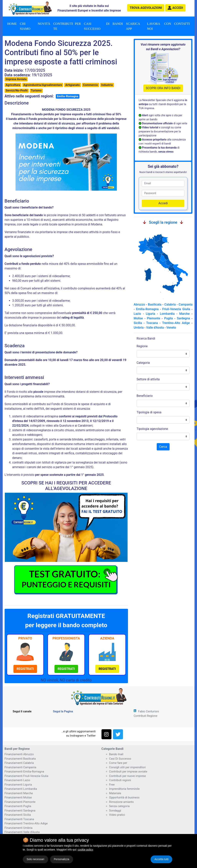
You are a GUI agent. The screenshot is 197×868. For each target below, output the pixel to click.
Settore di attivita (148, 379)
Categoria (143, 363)
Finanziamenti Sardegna (20, 811)
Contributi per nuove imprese (128, 776)
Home (12, 24)
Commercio (91, 85)
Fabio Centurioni (149, 711)
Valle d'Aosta (155, 328)
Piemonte (154, 318)
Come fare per (118, 763)
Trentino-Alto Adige (176, 323)
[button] (175, 8)
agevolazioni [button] (146, 8)
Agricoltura (13, 85)
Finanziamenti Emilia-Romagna (24, 772)
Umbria (139, 328)
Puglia (169, 318)
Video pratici (117, 815)
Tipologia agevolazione (152, 429)
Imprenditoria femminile (124, 789)
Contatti (182, 24)
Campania (185, 304)
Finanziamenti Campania (20, 767)
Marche (185, 314)
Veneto (171, 328)
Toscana (152, 323)
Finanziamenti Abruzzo (19, 754)
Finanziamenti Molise (18, 797)
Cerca (163, 447)
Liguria (150, 314)
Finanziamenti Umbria (19, 828)
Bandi (118, 24)
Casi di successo (97, 26)
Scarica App (133, 26)
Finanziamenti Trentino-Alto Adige (26, 823)
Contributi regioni (120, 780)
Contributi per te (67, 26)
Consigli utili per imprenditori (127, 767)
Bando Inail (116, 754)
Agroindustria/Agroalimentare (43, 85)
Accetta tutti (161, 859)
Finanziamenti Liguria (18, 785)
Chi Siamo (25, 26)
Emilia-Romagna (68, 96)
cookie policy (85, 850)
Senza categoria (119, 806)
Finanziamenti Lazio (17, 780)
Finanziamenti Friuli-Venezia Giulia (26, 776)
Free (112, 785)
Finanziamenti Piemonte (20, 802)
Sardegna (183, 318)
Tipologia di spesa (149, 412)
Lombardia (167, 314)
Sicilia (138, 323)
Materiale (115, 793)
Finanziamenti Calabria (19, 763)
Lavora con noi (159, 26)
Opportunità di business (124, 797)
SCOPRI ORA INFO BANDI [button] (163, 88)
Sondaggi (115, 811)
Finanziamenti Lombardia (21, 789)
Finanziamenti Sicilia (18, 815)
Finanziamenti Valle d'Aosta (22, 832)
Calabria (170, 304)
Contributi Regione (145, 716)
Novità (44, 24)
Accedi (163, 203)
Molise (138, 318)
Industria (107, 85)
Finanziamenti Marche (19, 793)
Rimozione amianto (122, 802)
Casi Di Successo (120, 759)
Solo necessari (35, 859)
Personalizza (62, 859)
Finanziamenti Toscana (19, 819)
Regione (142, 346)
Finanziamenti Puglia (18, 806)
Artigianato (72, 85)
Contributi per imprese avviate (128, 772)
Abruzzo (139, 304)
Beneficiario (145, 396)
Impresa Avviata (16, 79)
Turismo (36, 91)
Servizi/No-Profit (17, 91)
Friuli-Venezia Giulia (176, 309)
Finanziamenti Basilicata (20, 759)
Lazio (137, 314)
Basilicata (155, 304)
